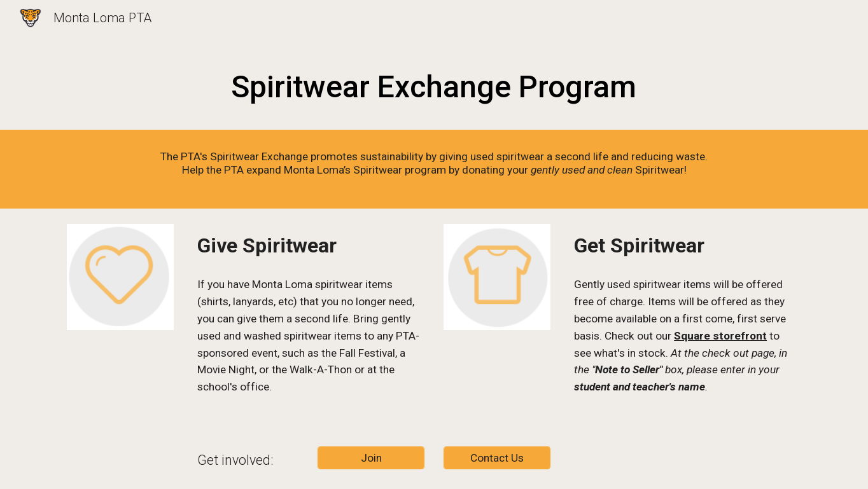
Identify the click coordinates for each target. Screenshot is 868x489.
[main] (434, 84)
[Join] (371, 458)
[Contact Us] (497, 458)
